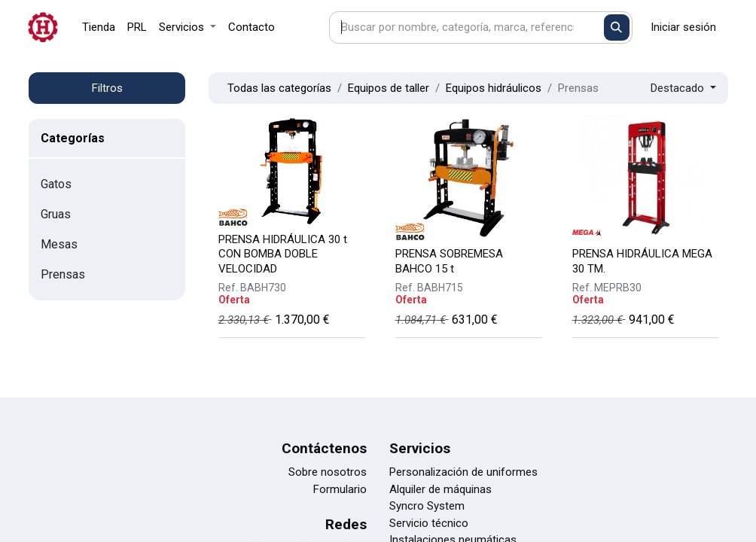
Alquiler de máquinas (440, 489)
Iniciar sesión (683, 27)
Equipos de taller (389, 88)
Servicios (420, 448)
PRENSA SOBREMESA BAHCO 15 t (449, 261)
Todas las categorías (279, 88)
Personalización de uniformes (463, 472)
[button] (683, 88)
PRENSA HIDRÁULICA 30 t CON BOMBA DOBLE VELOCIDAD (283, 254)
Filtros (107, 88)
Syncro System (427, 506)
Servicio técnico (429, 523)
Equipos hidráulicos (494, 88)
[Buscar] (617, 27)
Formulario (340, 489)
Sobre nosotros (328, 472)
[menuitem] (99, 27)
